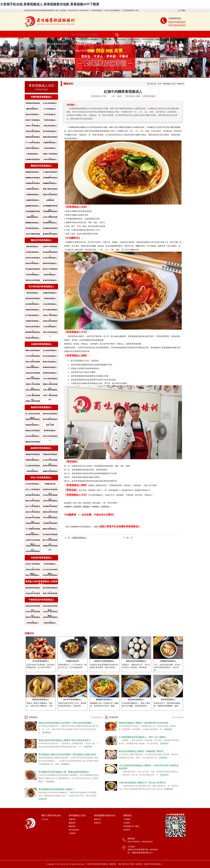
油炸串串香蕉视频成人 (50, 437)
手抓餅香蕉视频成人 (33, 275)
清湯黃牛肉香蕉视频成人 (33, 385)
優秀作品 (97, 819)
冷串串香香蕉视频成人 (33, 357)
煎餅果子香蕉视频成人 (33, 121)
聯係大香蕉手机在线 (85, 51)
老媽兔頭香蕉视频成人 (33, 524)
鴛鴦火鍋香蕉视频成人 (33, 351)
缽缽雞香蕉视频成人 (33, 535)
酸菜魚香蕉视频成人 (50, 362)
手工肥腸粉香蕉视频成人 (33, 529)
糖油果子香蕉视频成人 (50, 270)
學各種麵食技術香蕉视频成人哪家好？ (57, 789)
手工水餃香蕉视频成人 (33, 143)
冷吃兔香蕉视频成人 (33, 484)
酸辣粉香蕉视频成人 (50, 529)
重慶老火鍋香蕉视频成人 (50, 385)
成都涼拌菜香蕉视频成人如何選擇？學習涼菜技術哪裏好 (65, 723)
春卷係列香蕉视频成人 (33, 258)
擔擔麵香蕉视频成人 (50, 183)
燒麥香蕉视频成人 (33, 247)
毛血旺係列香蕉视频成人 (33, 612)
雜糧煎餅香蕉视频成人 (33, 138)
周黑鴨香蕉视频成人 (33, 460)
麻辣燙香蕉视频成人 (50, 373)
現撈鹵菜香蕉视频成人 (50, 455)
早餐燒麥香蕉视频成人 (33, 104)
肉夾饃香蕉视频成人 (33, 252)
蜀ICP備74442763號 (126, 864)
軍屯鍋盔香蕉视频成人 (33, 270)
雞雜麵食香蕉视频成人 (33, 178)
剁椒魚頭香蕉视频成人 (50, 322)
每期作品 (97, 823)
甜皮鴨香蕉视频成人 (33, 304)
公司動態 (127, 819)
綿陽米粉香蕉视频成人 (50, 195)
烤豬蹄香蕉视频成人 (33, 310)
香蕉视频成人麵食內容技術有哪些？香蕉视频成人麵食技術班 (67, 754)
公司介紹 (45, 819)
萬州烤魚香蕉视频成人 (50, 414)
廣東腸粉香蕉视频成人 (50, 507)
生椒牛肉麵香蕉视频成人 (33, 235)
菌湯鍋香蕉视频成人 (50, 367)
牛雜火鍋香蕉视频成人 (50, 390)
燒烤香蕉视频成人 (121, 40)
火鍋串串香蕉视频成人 (33, 379)
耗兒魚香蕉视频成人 (50, 356)
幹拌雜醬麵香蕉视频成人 (50, 206)
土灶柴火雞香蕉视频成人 (33, 396)
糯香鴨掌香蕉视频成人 (33, 333)
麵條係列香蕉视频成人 (41, 166)
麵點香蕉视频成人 (33, 109)
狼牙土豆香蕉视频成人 (33, 490)
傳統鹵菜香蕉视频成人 (33, 455)
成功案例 (136, 44)
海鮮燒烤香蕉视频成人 (33, 420)
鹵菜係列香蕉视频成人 (41, 448)
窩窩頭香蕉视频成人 (33, 148)
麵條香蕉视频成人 (93, 40)
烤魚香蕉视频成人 (148, 40)
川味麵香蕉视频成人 (33, 189)
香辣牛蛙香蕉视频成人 (50, 333)
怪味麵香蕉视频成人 (50, 223)
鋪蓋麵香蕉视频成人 (33, 206)
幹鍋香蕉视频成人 (50, 299)
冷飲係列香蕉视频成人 (41, 558)
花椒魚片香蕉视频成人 (50, 316)
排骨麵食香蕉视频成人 (50, 229)
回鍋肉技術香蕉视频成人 (33, 607)
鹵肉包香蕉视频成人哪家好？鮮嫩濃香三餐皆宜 (141, 751)
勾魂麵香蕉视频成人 (33, 200)
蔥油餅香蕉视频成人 (50, 280)
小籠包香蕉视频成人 (50, 126)
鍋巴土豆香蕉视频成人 (33, 507)
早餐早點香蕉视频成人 (41, 97)
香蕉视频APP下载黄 (57, 51)
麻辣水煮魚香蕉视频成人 (33, 362)
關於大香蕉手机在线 (57, 44)
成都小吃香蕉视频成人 (33, 513)
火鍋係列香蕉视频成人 (41, 344)
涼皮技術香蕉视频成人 (33, 552)
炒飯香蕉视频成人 (50, 623)
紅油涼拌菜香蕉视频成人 (50, 461)
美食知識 (114, 717)
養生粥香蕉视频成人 (50, 131)
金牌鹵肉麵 (50, 200)
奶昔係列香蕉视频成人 (50, 576)
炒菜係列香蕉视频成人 (50, 618)
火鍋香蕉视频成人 (135, 40)
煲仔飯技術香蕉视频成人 (50, 535)
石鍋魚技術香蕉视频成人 (33, 546)
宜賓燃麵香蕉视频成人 (50, 178)
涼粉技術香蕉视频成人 (50, 501)
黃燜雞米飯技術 (50, 484)
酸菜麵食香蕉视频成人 (50, 235)
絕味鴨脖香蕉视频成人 (33, 496)
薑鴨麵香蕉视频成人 (33, 223)
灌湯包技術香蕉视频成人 (33, 281)
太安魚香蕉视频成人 (50, 327)
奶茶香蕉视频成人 (50, 564)
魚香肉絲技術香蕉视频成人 (50, 607)
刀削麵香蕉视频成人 (33, 195)
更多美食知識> (178, 717)
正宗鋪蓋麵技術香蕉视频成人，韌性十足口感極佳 (142, 737)
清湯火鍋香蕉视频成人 (33, 390)
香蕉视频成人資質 (158, 44)
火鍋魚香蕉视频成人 (33, 367)
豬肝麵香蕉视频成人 (33, 228)
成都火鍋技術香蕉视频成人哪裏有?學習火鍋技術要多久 (65, 740)
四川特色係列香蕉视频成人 (41, 287)
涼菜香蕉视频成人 (33, 471)
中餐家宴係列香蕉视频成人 (41, 600)
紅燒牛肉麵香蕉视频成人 (50, 218)
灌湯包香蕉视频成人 (33, 115)
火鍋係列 (72, 833)
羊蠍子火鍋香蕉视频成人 (50, 396)
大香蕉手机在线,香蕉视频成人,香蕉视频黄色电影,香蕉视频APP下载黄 (50, 4)
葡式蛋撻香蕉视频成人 (50, 588)
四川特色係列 (74, 830)
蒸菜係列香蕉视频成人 (33, 618)
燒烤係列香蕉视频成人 (41, 407)
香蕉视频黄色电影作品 (112, 44)
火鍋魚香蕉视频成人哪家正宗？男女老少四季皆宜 (142, 783)
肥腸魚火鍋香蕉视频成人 (33, 402)
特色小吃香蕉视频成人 (78, 40)
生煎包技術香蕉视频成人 (50, 496)
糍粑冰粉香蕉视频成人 (33, 501)
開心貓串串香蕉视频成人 (33, 518)
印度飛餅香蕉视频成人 (50, 524)
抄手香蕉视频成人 (50, 115)
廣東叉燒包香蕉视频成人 (50, 594)
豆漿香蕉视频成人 (33, 154)
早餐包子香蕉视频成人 (33, 126)
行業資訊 (127, 823)
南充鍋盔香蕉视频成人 (50, 253)
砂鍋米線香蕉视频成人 (33, 132)
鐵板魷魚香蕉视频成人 (33, 431)
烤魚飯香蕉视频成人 (33, 338)
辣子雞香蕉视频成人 (33, 315)
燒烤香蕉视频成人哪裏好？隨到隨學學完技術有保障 (143, 723)
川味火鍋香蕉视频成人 (50, 379)
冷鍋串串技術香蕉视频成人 (33, 541)
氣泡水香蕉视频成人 (33, 575)
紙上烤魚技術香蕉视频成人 (33, 414)
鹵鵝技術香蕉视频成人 (50, 472)
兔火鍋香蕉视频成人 (50, 350)
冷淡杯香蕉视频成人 (50, 304)
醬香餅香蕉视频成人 (50, 263)
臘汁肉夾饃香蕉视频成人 (50, 541)
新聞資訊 (33, 51)
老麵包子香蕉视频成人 (50, 154)
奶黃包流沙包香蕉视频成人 (33, 594)
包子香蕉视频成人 (107, 40)
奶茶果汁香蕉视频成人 (33, 565)
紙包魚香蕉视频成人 (33, 436)
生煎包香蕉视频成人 (50, 103)
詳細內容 (46, 732)
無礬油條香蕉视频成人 (50, 138)
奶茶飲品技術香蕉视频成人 (33, 570)
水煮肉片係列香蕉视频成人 (50, 612)
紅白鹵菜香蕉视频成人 (33, 466)
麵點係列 (72, 826)
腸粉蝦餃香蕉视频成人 (33, 588)
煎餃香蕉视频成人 (50, 275)
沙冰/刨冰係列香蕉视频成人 (50, 570)
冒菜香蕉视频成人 (33, 293)
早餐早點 (72, 819)
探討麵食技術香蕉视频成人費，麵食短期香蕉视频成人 (64, 772)
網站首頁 (33, 44)
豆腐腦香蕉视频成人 (50, 143)
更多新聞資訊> (97, 717)
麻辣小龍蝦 (50, 425)
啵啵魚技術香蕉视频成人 (50, 513)
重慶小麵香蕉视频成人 (164, 40)
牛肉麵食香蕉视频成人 (50, 173)
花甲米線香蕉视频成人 (50, 518)
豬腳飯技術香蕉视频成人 (50, 546)
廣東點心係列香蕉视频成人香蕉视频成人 (41, 583)
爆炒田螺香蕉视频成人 (50, 420)
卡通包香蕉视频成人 (50, 160)
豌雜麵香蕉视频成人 (33, 172)
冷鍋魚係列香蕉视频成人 (33, 374)
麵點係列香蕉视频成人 (41, 240)
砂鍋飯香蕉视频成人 (50, 293)
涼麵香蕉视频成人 (33, 217)
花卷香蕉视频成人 (50, 148)
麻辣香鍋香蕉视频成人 (33, 299)
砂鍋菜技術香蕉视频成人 (50, 490)
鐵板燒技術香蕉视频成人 (33, 442)
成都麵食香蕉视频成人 (33, 184)
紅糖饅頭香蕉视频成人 (33, 160)
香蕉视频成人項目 (84, 44)
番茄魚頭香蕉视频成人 (33, 327)
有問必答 (127, 830)
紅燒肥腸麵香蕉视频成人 (33, 212)
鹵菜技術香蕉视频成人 (50, 466)
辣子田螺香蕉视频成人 (50, 310)
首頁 (160, 84)
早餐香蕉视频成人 (50, 120)
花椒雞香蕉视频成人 (33, 321)
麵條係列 (181, 84)
